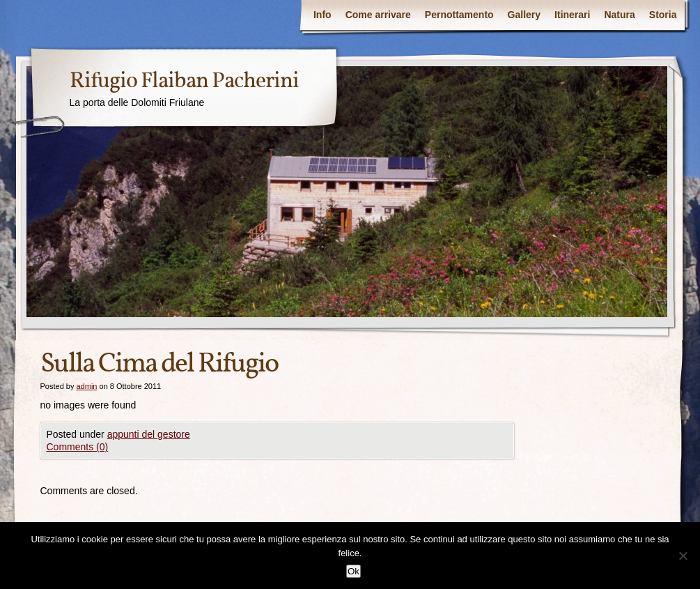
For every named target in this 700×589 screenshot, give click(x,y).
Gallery (524, 15)
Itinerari (572, 15)
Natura (619, 15)
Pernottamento (459, 15)
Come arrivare (378, 15)
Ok (353, 571)
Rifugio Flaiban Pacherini (184, 82)
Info (322, 15)
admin (86, 386)
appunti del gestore (149, 434)
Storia (663, 15)
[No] (683, 556)
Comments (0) (78, 447)
